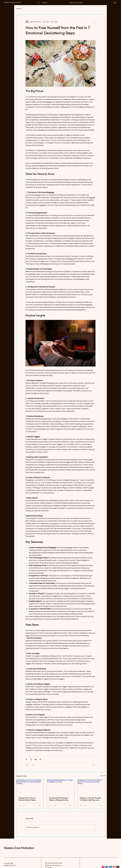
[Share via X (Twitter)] (31, 759)
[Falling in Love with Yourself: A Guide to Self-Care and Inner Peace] (91, 787)
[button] (76, 3)
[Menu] (114, 3)
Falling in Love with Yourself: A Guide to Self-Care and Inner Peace (90, 799)
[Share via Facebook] (26, 759)
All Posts (19, 9)
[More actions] (94, 22)
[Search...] (45, 3)
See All (103, 776)
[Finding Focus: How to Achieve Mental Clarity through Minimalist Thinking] (30, 787)
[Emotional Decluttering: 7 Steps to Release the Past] (61, 787)
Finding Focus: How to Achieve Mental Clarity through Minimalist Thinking (29, 799)
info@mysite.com (10, 865)
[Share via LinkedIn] (36, 759)
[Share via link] (40, 759)
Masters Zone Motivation (19, 848)
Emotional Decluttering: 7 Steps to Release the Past (59, 799)
